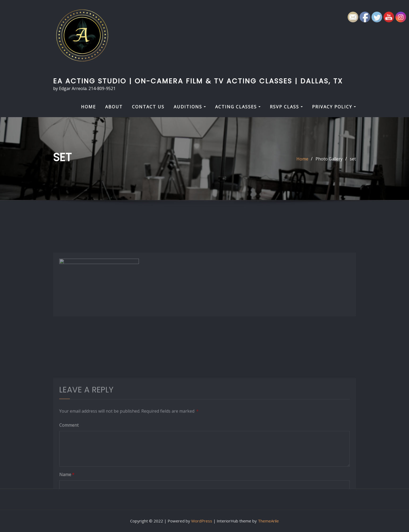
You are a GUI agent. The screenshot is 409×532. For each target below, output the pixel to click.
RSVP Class (286, 107)
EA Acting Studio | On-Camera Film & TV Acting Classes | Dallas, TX (198, 81)
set (353, 159)
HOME (88, 107)
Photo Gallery (329, 159)
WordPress (202, 521)
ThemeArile (268, 521)
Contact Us (148, 107)
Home (302, 159)
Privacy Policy (334, 107)
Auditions (190, 107)
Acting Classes (238, 107)
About (114, 107)
